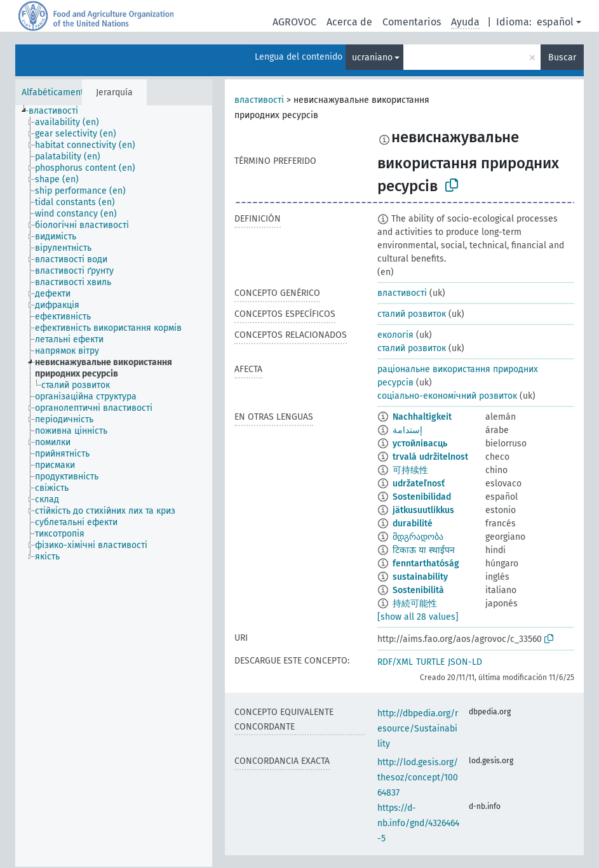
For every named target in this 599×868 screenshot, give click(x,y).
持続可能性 (415, 604)
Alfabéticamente (55, 92)
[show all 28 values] (418, 617)
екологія (395, 335)
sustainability (420, 577)
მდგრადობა (418, 537)
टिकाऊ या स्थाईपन (424, 550)
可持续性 (410, 470)
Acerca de (349, 22)
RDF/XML (395, 662)
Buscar (562, 57)
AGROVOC (294, 22)
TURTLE (430, 662)
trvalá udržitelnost (430, 457)
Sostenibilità (418, 590)
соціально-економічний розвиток (447, 396)
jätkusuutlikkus (423, 510)
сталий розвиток (412, 314)
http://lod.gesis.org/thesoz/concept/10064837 (418, 778)
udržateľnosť (419, 484)
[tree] (114, 486)
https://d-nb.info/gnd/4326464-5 (418, 823)
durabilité (413, 524)
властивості (259, 100)
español (555, 22)
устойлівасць (420, 444)
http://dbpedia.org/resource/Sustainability (418, 729)
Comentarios (412, 22)
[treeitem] (59, 111)
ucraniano (372, 57)
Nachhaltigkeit (422, 417)
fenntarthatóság (426, 564)
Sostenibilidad (422, 497)
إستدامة (407, 430)
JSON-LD (465, 662)
